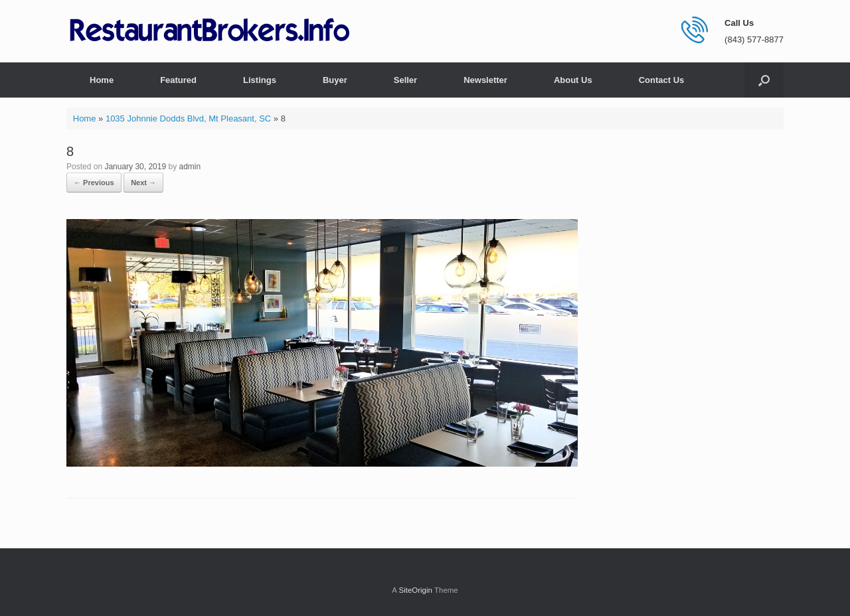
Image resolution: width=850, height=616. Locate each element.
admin (190, 167)
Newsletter (485, 80)
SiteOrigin (415, 590)
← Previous (94, 183)
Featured (178, 80)
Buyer (335, 80)
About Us (573, 80)
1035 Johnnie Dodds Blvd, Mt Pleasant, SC (188, 118)
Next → (143, 183)
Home (102, 80)
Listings (260, 80)
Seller (405, 80)
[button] (764, 80)
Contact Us (662, 80)
